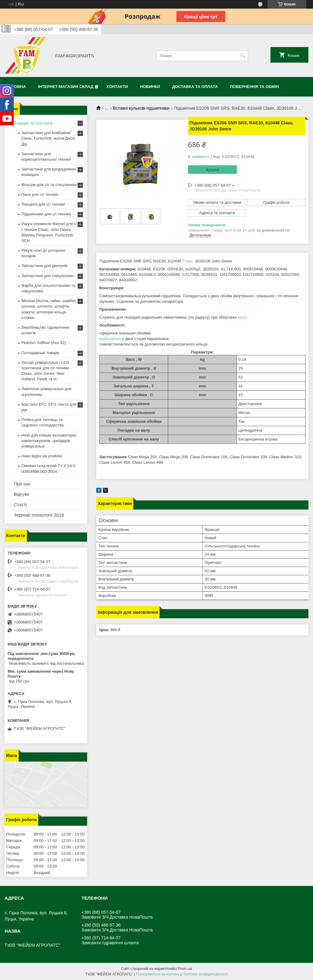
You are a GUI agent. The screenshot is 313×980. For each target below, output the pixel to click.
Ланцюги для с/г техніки (43, 204)
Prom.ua (185, 969)
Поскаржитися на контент (158, 974)
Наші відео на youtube (42, 456)
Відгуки (21, 494)
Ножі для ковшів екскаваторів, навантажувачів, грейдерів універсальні (49, 441)
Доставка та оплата (195, 87)
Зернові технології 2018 (39, 515)
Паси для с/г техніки (40, 194)
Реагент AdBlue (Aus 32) (44, 343)
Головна (16, 87)
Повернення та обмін (254, 87)
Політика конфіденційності (205, 974)
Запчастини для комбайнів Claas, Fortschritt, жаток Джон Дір (48, 138)
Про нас (22, 484)
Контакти (117, 87)
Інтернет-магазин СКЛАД (66, 87)
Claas (187, 261)
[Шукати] (243, 56)
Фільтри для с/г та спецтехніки (49, 185)
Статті (20, 505)
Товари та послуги (33, 123)
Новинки (150, 87)
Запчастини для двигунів (44, 266)
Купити (212, 170)
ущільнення (110, 339)
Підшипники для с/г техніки (46, 214)
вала (242, 317)
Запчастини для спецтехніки (47, 276)
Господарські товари (40, 353)
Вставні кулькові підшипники (141, 108)
